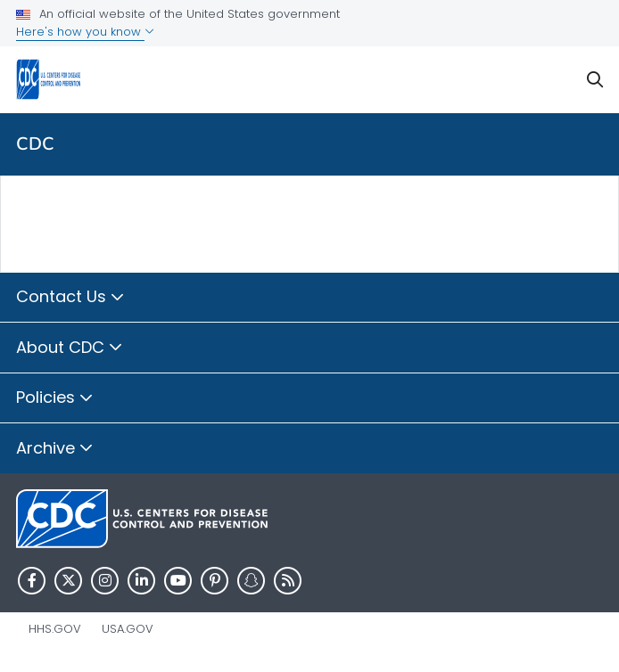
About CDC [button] (70, 348)
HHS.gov (55, 629)
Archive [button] (55, 449)
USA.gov (128, 629)
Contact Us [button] (70, 298)
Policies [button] (55, 398)
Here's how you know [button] (85, 32)
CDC (35, 144)
